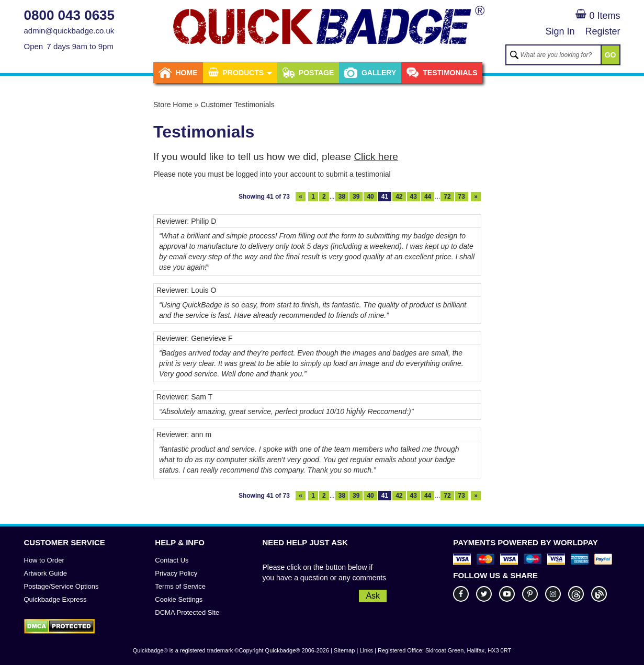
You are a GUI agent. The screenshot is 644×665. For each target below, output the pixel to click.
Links (366, 650)
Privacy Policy (176, 573)
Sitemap (344, 650)
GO (611, 55)
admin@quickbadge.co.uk (69, 31)
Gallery (370, 73)
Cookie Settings (179, 599)
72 (447, 197)
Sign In (560, 31)
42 (399, 197)
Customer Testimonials (237, 105)
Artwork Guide (46, 573)
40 (370, 197)
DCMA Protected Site (187, 612)
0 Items (598, 16)
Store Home (173, 105)
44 (428, 197)
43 (414, 197)
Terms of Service (180, 586)
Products (240, 73)
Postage (308, 73)
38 (342, 197)
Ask (373, 596)
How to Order (44, 560)
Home (178, 73)
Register (602, 31)
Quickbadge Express (55, 599)
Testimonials (442, 73)
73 (462, 197)
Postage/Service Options (61, 586)
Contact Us (172, 560)
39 (356, 197)
